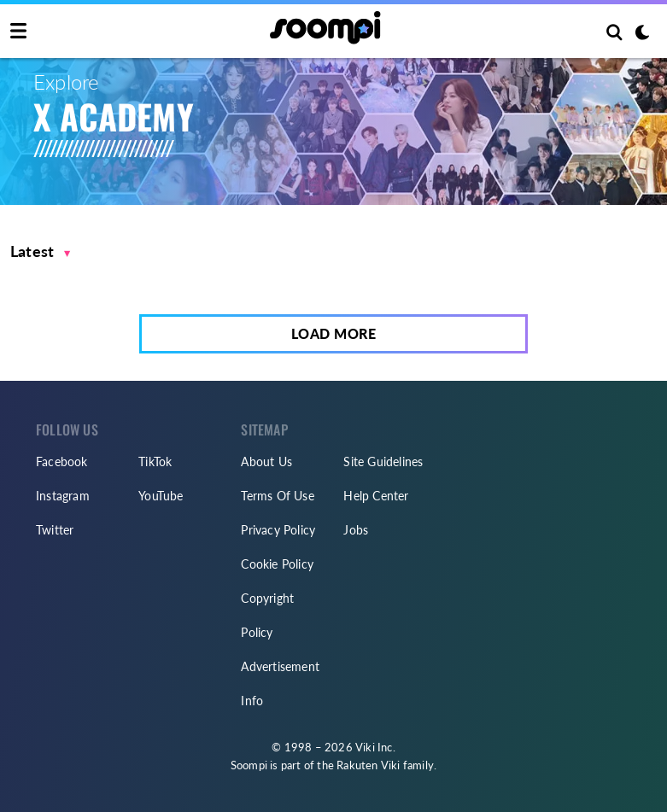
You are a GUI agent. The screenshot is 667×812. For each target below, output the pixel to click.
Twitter (55, 530)
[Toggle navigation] (18, 32)
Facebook (62, 461)
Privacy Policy (278, 530)
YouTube (161, 496)
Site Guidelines (383, 461)
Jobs (356, 530)
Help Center (376, 496)
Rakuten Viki (368, 765)
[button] (41, 251)
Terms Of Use (277, 496)
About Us (266, 461)
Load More (334, 333)
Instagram (63, 496)
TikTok (155, 461)
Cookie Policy (277, 564)
